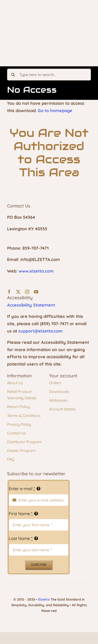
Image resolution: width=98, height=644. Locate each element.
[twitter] (18, 292)
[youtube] (36, 292)
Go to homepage (55, 111)
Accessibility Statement (31, 305)
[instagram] (27, 292)
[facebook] (9, 292)
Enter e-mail (22, 489)
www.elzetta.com (36, 271)
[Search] (13, 75)
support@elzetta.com (40, 331)
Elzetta (44, 599)
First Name (21, 514)
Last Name (21, 538)
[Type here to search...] (49, 75)
